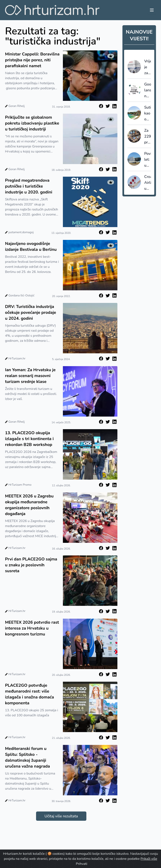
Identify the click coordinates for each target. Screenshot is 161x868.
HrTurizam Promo (20, 485)
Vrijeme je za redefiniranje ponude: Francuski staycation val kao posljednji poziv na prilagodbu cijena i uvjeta (148, 67)
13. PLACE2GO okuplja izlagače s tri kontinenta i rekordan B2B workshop (29, 439)
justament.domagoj (21, 232)
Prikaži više (149, 859)
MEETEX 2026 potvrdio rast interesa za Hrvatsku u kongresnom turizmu (32, 628)
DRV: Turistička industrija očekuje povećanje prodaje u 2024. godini (31, 312)
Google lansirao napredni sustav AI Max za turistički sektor (148, 90)
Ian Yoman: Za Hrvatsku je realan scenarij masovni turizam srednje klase (30, 376)
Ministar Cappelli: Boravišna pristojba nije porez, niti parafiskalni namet (32, 60)
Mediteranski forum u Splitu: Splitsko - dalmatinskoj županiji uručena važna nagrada (27, 757)
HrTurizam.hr (17, 358)
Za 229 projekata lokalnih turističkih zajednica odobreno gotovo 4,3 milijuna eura (148, 137)
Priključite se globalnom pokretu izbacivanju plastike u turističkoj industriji (32, 123)
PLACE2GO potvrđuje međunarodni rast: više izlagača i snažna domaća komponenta (29, 694)
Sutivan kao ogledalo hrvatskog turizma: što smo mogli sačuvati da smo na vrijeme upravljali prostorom (148, 113)
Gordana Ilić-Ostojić (21, 295)
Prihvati (82, 864)
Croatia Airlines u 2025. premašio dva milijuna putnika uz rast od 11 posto (148, 183)
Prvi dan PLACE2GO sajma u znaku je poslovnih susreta (31, 565)
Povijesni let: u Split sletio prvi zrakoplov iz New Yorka (148, 160)
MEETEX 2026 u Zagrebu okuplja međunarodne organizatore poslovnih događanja (29, 505)
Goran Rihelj (16, 106)
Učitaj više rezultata (61, 816)
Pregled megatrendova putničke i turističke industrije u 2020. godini (29, 186)
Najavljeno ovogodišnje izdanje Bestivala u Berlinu (31, 247)
